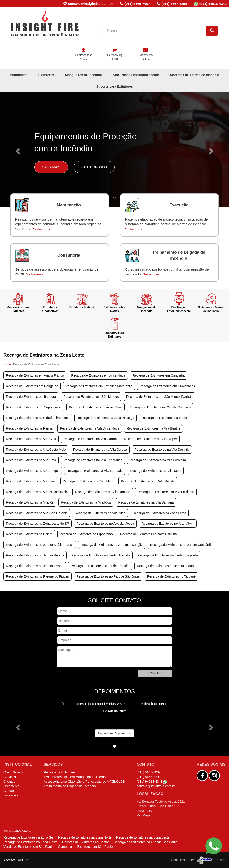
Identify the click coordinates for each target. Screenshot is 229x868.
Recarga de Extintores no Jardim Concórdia (181, 545)
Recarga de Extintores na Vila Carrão (90, 439)
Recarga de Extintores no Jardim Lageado (168, 555)
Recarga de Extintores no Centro (86, 842)
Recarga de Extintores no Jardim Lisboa (35, 566)
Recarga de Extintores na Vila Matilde (148, 481)
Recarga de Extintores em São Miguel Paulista (159, 397)
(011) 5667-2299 (172, 4)
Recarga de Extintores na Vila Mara (88, 481)
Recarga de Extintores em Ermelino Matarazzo (99, 386)
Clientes (9, 782)
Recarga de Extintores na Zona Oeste (30, 842)
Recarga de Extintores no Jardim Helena (35, 555)
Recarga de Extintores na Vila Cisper (150, 439)
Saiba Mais (51, 167)
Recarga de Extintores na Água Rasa (95, 407)
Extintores (46, 75)
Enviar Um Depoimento (114, 733)
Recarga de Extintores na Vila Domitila (162, 450)
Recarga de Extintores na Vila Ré (30, 502)
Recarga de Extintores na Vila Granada (95, 471)
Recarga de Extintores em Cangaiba (159, 375)
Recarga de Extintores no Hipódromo (86, 534)
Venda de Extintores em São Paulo (28, 847)
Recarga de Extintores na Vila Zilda (100, 513)
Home (7, 364)
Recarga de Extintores (60, 772)
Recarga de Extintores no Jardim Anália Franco (40, 545)
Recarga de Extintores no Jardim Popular (100, 566)
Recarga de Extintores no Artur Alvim (168, 524)
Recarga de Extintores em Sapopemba (34, 407)
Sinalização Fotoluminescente (136, 75)
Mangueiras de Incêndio (83, 75)
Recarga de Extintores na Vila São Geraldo (37, 513)
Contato (9, 791)
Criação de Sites (183, 860)
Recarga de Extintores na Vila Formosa (158, 460)
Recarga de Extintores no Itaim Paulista (148, 534)
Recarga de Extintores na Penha (29, 428)
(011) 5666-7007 (135, 4)
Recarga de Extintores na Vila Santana (146, 502)
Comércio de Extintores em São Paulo (85, 847)
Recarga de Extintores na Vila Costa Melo (36, 450)
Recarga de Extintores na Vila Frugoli (33, 471)
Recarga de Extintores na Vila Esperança (93, 460)
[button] (17, 150)
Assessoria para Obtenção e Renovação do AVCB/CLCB (84, 782)
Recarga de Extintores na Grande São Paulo (146, 842)
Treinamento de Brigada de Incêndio (70, 786)
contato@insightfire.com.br (88, 4)
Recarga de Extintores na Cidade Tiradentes (38, 418)
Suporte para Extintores (114, 86)
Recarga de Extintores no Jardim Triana (165, 566)
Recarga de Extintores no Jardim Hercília (101, 555)
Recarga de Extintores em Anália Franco (35, 375)
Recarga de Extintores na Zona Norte (85, 837)
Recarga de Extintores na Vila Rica (86, 502)
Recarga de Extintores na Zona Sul (29, 837)
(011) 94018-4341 (210, 4)
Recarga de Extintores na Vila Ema (31, 460)
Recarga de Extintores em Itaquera (31, 397)
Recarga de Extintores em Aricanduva (98, 375)
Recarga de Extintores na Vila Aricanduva (90, 428)
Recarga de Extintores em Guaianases (167, 386)
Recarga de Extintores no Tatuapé (171, 576)
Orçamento (11, 786)
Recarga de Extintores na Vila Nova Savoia (37, 492)
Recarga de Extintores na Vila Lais (31, 481)
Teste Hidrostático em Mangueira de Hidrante (76, 777)
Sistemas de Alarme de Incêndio (194, 75)
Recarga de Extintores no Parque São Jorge (108, 576)
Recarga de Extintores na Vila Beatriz (153, 428)
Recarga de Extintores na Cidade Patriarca (160, 407)
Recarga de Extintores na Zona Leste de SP (38, 524)
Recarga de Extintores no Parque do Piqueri (38, 576)
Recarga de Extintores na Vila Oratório (103, 492)
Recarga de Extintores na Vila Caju (31, 439)
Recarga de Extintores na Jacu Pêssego (106, 418)
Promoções (19, 75)
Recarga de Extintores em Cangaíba (32, 386)
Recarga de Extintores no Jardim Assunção (112, 545)
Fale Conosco (94, 167)
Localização (12, 795)
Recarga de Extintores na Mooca (165, 418)
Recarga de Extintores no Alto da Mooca (105, 524)
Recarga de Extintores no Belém (29, 534)
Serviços (10, 777)
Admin (221, 860)
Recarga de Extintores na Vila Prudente (166, 492)
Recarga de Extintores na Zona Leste (159, 513)
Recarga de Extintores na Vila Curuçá (100, 450)
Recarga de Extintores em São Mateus (91, 397)
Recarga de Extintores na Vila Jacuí (156, 471)
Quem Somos (13, 772)
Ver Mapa (144, 815)
